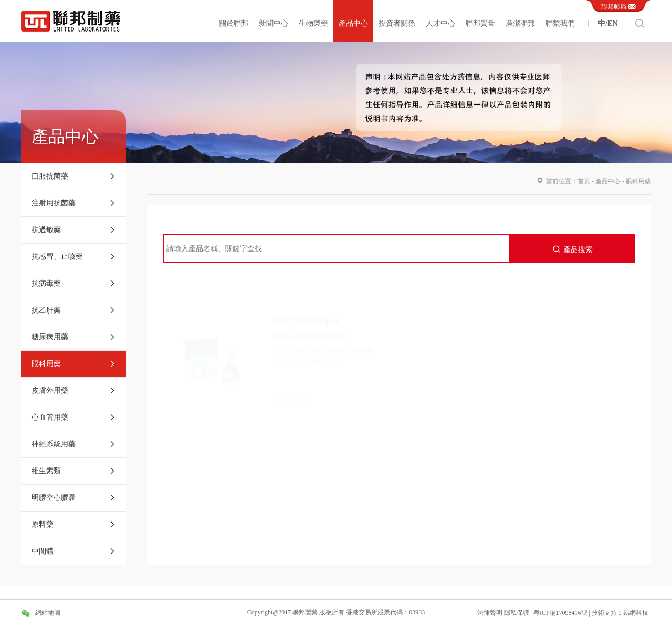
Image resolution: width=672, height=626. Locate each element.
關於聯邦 (234, 23)
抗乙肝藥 (73, 310)
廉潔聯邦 (520, 23)
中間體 (73, 551)
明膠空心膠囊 (73, 498)
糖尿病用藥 (73, 337)
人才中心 (440, 23)
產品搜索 (573, 249)
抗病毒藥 (73, 284)
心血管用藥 (73, 418)
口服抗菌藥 (73, 176)
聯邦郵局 (619, 6)
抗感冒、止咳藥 (73, 257)
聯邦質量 (480, 23)
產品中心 (353, 23)
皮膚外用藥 (73, 391)
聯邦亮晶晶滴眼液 (553, 298)
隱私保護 (517, 613)
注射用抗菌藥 (73, 203)
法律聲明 (490, 613)
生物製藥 (313, 23)
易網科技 (636, 613)
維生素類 (73, 471)
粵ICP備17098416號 (560, 613)
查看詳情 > (291, 375)
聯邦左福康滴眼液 (307, 296)
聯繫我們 (560, 23)
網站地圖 (48, 613)
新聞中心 (274, 23)
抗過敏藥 (73, 230)
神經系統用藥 (73, 444)
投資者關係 (397, 23)
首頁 (584, 181)
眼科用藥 (73, 364)
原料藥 (73, 525)
